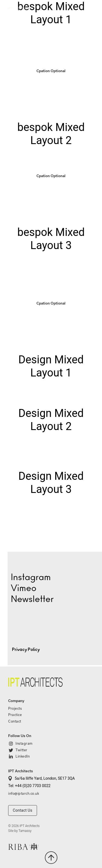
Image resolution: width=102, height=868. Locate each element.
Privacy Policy (26, 650)
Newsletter (32, 599)
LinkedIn (23, 756)
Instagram (24, 743)
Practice (15, 715)
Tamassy (25, 831)
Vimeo (24, 588)
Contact (15, 721)
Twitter (21, 750)
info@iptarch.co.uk (24, 793)
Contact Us (23, 810)
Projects (15, 708)
